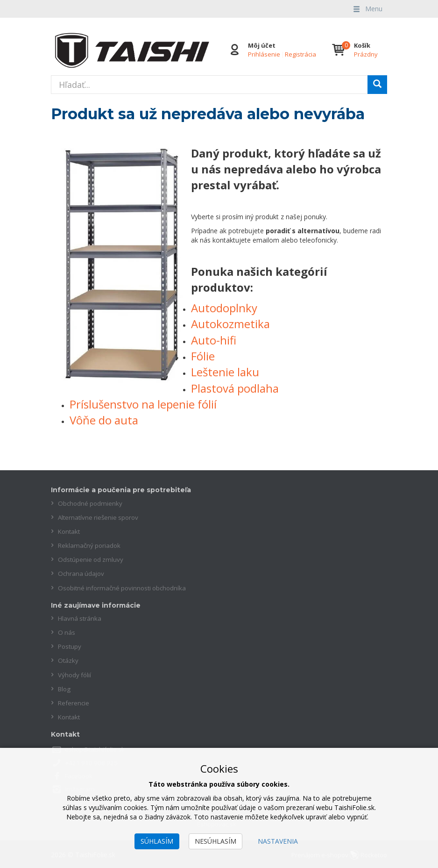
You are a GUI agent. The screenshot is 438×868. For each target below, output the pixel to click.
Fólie (203, 356)
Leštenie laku (225, 372)
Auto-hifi (214, 340)
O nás (67, 632)
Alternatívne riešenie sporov (100, 517)
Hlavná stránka (80, 618)
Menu (367, 9)
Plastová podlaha (235, 388)
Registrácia (300, 54)
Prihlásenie (264, 54)
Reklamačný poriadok (90, 545)
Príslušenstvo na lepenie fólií (143, 404)
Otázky (68, 660)
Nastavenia (278, 841)
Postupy (70, 646)
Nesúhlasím (215, 841)
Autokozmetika (230, 324)
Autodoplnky (224, 308)
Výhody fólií (75, 674)
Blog (65, 688)
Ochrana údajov (82, 573)
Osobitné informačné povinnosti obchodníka (125, 587)
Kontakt (70, 531)
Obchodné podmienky (91, 503)
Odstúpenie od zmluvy (92, 559)
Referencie (74, 702)
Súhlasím (157, 841)
